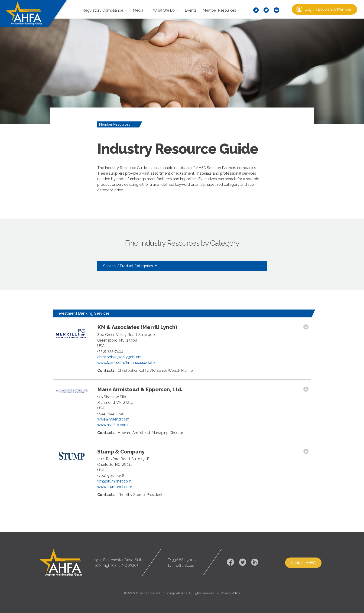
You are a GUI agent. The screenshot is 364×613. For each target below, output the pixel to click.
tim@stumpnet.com (114, 481)
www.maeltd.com (112, 425)
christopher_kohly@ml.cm (119, 357)
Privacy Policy (230, 593)
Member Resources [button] (220, 10)
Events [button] (191, 10)
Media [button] (138, 10)
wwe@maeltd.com (113, 419)
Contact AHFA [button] (303, 563)
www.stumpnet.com (115, 487)
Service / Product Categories (128, 266)
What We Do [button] (164, 10)
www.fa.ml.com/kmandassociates (127, 363)
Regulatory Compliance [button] (103, 10)
